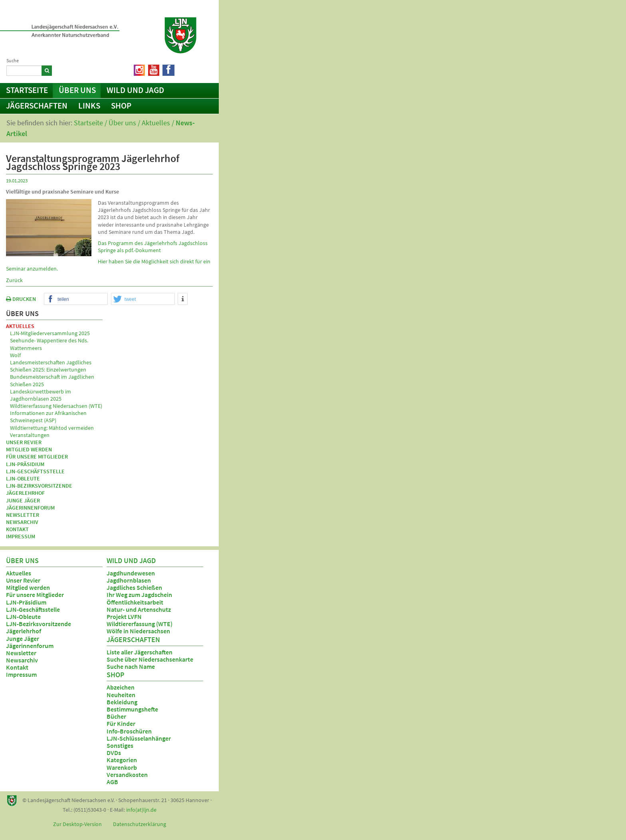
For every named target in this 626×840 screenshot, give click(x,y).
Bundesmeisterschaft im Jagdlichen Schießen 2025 (52, 380)
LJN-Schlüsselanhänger (139, 738)
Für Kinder (121, 723)
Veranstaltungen (30, 435)
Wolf (15, 355)
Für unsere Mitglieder (37, 457)
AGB (112, 782)
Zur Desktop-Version (77, 824)
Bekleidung (122, 702)
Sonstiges (120, 745)
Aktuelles (156, 123)
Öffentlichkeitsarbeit (135, 602)
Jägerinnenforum (30, 508)
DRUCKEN (21, 299)
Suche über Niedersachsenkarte (150, 659)
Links (89, 106)
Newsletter (23, 515)
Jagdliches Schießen (134, 587)
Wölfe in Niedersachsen (138, 631)
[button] (76, 299)
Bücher (116, 716)
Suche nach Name (131, 666)
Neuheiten (121, 695)
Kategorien (122, 760)
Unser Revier (24, 442)
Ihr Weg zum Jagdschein (139, 595)
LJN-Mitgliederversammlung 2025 (50, 333)
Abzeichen (121, 687)
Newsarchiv (22, 522)
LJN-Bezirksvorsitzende (39, 486)
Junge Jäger (23, 500)
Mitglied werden (29, 449)
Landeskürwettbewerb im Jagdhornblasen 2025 (41, 395)
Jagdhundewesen (131, 573)
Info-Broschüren (129, 731)
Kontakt (17, 529)
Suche (13, 60)
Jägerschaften (37, 106)
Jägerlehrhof (25, 493)
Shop (121, 106)
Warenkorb (122, 767)
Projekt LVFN (124, 617)
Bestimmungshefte (132, 709)
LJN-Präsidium (25, 464)
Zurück (14, 280)
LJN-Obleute (23, 478)
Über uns (77, 90)
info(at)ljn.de (141, 810)
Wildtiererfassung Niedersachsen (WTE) (56, 406)
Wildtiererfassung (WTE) (140, 624)
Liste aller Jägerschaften (140, 652)
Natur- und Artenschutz (139, 609)
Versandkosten (127, 775)
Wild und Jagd (135, 90)
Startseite (27, 90)
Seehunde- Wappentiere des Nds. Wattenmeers (49, 344)
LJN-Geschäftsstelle (35, 471)
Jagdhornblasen (129, 580)
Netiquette (193, 69)
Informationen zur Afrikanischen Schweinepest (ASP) (48, 417)
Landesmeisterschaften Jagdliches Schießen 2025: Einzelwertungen (51, 366)
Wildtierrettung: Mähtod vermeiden (52, 428)
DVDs (114, 753)
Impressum (21, 536)
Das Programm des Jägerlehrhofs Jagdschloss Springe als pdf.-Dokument (153, 247)
